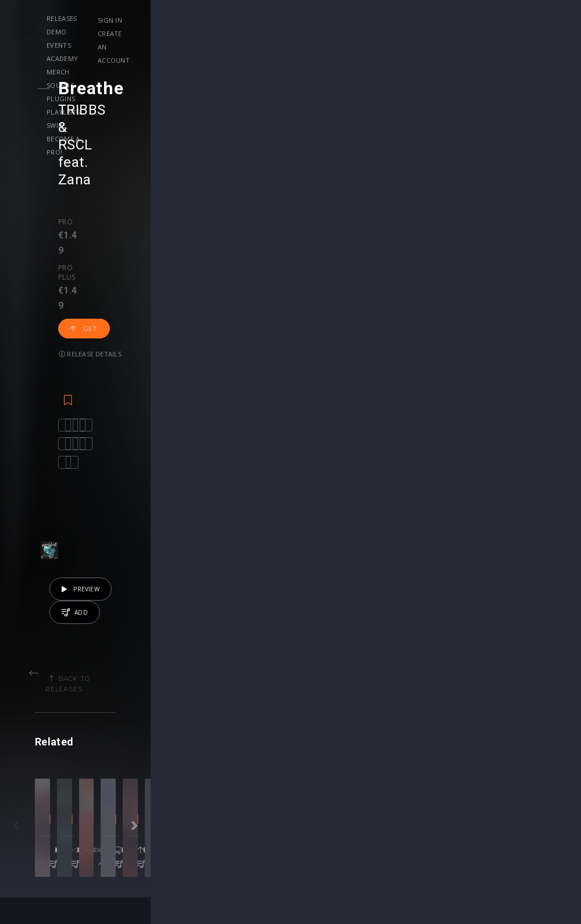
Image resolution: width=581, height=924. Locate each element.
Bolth (447, 618)
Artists (36, 802)
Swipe (171, 32)
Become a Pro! (223, 32)
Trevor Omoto (96, 618)
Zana (232, 110)
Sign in (477, 20)
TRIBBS (104, 110)
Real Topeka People (500, 618)
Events (207, 18)
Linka (327, 618)
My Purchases (237, 778)
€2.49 (256, 665)
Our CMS (505, 753)
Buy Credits (232, 766)
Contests (134, 766)
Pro (87, 152)
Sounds (340, 18)
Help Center (511, 766)
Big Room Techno (226, 634)
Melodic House (485, 634)
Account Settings (243, 753)
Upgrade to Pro (240, 802)
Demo (167, 18)
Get (185, 163)
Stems (314, 790)
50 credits (118, 665)
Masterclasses (330, 753)
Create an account (499, 33)
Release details (246, 163)
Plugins (385, 18)
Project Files (326, 778)
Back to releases (295, 409)
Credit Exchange (427, 790)
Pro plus (132, 152)
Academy (252, 18)
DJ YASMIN (200, 618)
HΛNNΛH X (251, 618)
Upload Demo (51, 778)
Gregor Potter (369, 618)
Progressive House (96, 634)
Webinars (320, 766)
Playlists (127, 32)
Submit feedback (521, 814)
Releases (125, 18)
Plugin (314, 802)
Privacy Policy (515, 802)
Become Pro (141, 802)
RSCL (161, 110)
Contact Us (510, 827)
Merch (298, 18)
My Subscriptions (243, 790)
